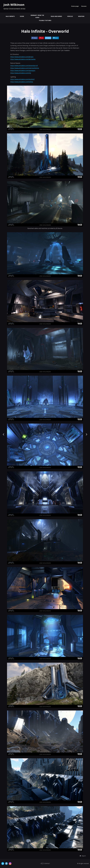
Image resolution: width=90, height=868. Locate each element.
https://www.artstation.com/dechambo (23, 59)
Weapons (81, 16)
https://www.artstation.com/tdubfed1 (22, 79)
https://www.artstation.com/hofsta (22, 82)
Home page (75, 6)
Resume (84, 6)
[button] (83, 856)
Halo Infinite (10, 16)
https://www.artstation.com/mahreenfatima (25, 68)
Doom (22, 16)
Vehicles (70, 16)
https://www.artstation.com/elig (21, 73)
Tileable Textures (45, 20)
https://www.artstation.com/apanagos (23, 70)
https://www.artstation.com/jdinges (22, 57)
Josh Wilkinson (14, 5)
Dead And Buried (56, 16)
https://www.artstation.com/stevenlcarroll (24, 66)
